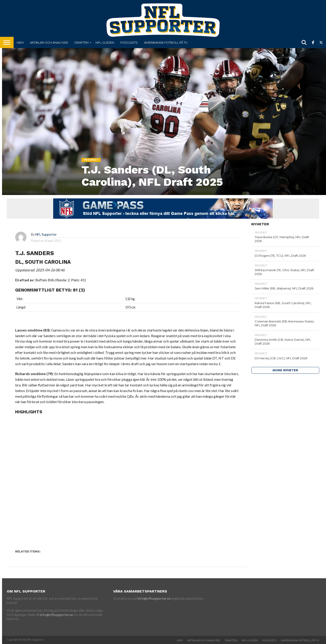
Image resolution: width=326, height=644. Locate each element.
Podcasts (129, 42)
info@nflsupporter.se (56, 615)
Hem (20, 42)
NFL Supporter (46, 234)
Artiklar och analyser (49, 42)
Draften (81, 42)
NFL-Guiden (105, 42)
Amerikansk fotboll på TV (166, 42)
